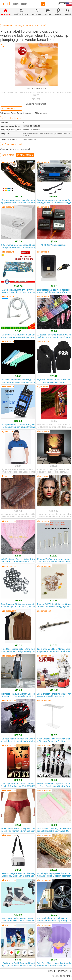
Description (9, 109)
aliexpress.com (9, 521)
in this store (8, 155)
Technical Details (11, 118)
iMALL (68, 976)
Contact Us (64, 971)
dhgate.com (7, 476)
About (51, 971)
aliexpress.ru (8, 162)
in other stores (25, 155)
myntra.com (43, 386)
